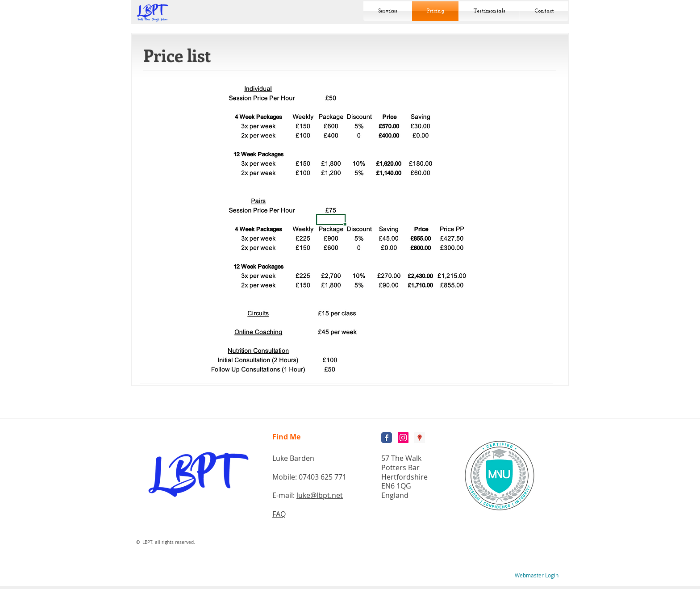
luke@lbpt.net (320, 495)
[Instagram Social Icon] (403, 438)
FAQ (279, 514)
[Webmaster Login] (536, 576)
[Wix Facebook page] (387, 438)
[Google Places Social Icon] (420, 438)
